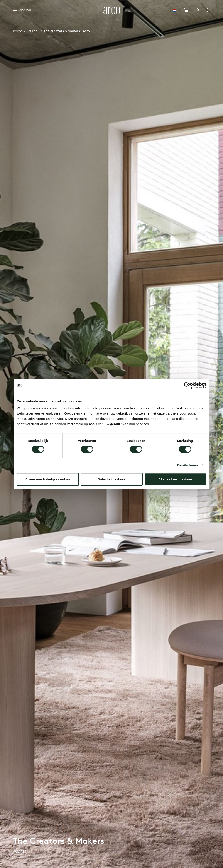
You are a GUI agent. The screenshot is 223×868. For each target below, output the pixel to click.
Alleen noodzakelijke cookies (48, 479)
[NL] (175, 10)
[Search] (208, 10)
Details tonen (187, 465)
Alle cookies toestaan (175, 479)
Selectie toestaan (112, 479)
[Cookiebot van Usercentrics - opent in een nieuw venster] (187, 385)
